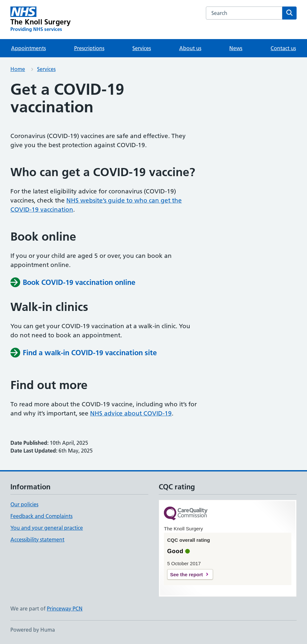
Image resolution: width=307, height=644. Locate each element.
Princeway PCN (65, 609)
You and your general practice (47, 528)
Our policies (24, 504)
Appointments (28, 48)
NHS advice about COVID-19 (131, 413)
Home (18, 69)
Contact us (283, 48)
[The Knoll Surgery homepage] (40, 20)
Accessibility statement (37, 539)
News (236, 48)
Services (142, 48)
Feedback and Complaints (41, 516)
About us (190, 48)
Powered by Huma (33, 630)
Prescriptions (89, 48)
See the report (187, 574)
